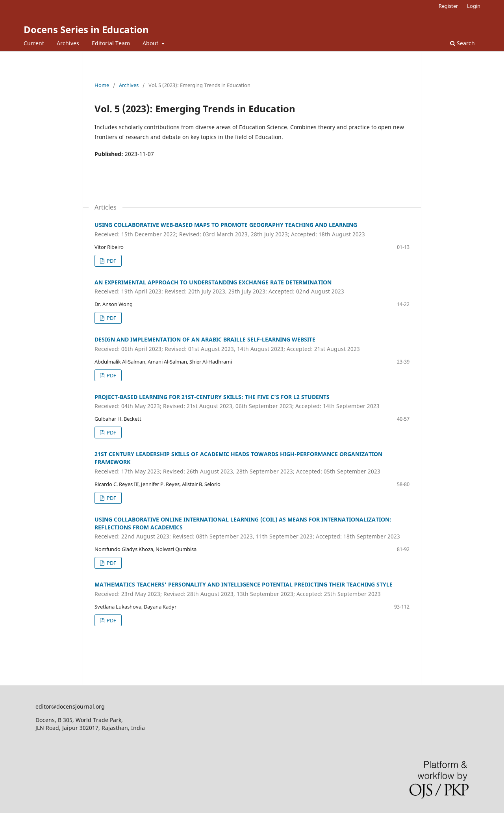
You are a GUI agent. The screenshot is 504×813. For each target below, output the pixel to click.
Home (102, 85)
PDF (111, 261)
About (151, 43)
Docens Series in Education (86, 29)
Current (34, 43)
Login (474, 6)
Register (448, 6)
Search (462, 43)
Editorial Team (111, 43)
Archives (68, 43)
